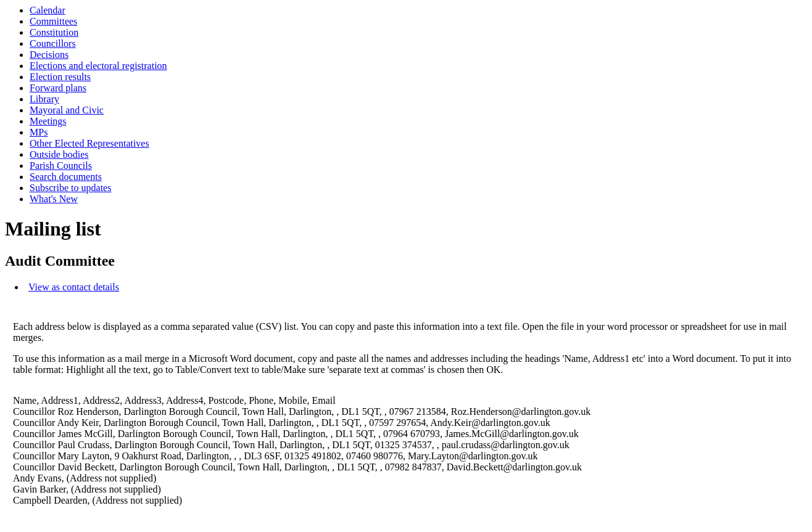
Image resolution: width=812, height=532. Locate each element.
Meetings (48, 121)
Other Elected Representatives (89, 143)
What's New (54, 199)
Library (44, 99)
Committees (53, 21)
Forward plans (58, 88)
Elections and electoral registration (98, 66)
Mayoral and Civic (67, 110)
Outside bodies (59, 154)
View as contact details (74, 287)
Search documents (66, 177)
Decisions (49, 55)
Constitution (54, 32)
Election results (60, 77)
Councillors (53, 43)
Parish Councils (61, 166)
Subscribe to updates (70, 188)
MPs (39, 132)
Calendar (48, 10)
